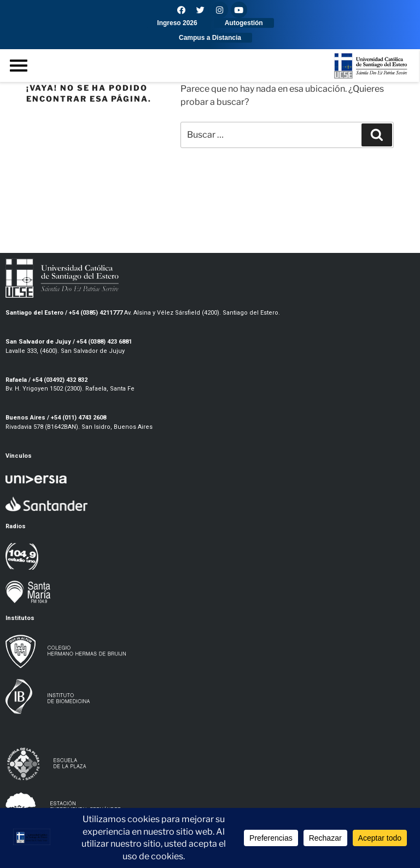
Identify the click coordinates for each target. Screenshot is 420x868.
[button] (177, 23)
